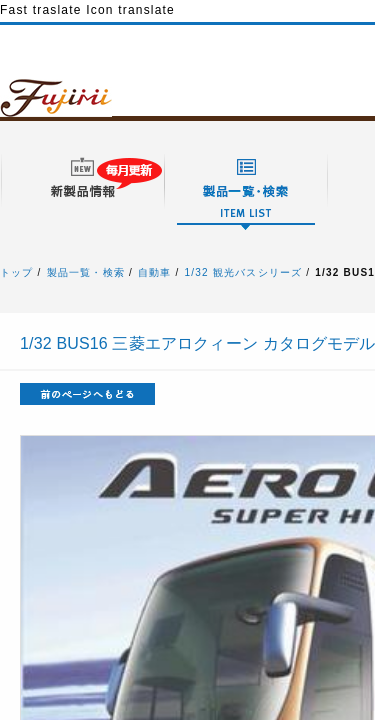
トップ (17, 272)
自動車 (155, 272)
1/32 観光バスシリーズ (244, 272)
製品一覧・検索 (86, 272)
